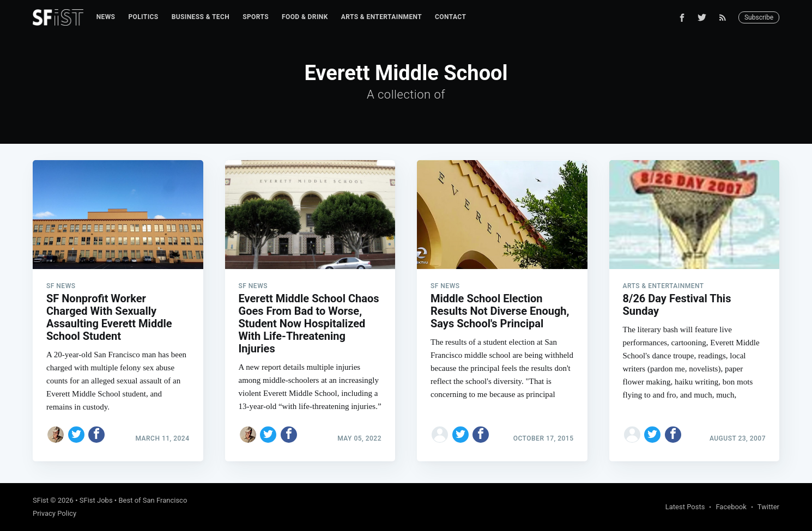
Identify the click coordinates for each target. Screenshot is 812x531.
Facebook (731, 507)
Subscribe (759, 17)
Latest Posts (685, 507)
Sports (256, 17)
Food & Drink (305, 17)
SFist (41, 500)
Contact (450, 17)
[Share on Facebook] (96, 435)
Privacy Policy (54, 513)
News (106, 17)
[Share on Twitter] (76, 435)
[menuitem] (106, 17)
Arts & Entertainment (381, 17)
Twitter (768, 507)
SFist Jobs (96, 500)
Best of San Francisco (153, 500)
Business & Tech (201, 17)
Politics (143, 17)
